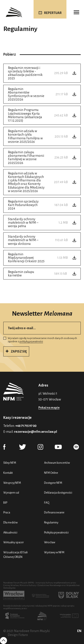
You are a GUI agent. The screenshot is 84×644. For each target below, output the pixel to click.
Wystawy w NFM (54, 552)
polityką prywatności (31, 342)
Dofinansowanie (54, 512)
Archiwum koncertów (57, 463)
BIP (5, 503)
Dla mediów (11, 522)
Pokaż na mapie (49, 408)
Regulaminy (51, 522)
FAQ (47, 503)
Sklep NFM (10, 463)
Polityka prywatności (56, 532)
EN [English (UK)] (79, 631)
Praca (7, 512)
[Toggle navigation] (76, 12)
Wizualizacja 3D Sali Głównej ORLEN (15, 555)
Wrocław (50, 542)
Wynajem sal (11, 493)
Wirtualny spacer (13, 542)
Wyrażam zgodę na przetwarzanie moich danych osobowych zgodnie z (40, 340)
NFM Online (51, 473)
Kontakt (8, 473)
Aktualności (10, 532)
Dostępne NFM (53, 483)
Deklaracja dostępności (58, 493)
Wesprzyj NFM (12, 483)
